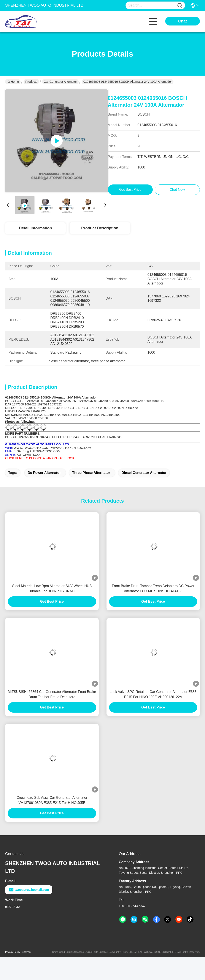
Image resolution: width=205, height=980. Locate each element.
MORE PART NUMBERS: (23, 434)
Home (13, 82)
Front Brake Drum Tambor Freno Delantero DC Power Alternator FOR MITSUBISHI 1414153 (153, 588)
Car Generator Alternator (60, 82)
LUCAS (11, 411)
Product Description (100, 228)
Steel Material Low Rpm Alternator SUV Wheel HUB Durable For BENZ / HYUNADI (52, 588)
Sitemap (26, 952)
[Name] (180, 6)
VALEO (11, 418)
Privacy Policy (13, 952)
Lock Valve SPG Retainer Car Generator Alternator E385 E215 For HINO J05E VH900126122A (153, 694)
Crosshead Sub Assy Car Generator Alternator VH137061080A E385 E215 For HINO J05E (52, 800)
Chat (183, 21)
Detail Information (35, 228)
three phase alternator (91, 473)
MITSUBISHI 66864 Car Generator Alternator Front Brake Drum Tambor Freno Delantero (52, 694)
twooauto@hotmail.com (29, 890)
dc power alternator (44, 473)
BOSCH (11, 401)
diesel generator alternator (144, 473)
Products (31, 82)
